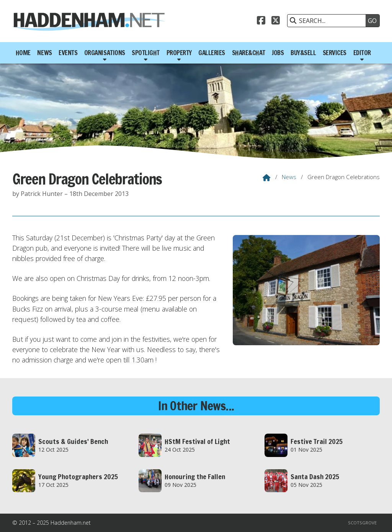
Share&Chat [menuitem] (249, 53)
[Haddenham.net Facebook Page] (261, 20)
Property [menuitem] (179, 53)
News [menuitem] (44, 53)
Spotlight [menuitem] (146, 53)
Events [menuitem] (68, 53)
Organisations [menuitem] (105, 53)
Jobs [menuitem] (278, 53)
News (289, 177)
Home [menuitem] (23, 53)
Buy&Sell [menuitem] (303, 53)
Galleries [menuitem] (212, 53)
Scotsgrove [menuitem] (362, 523)
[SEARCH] (328, 21)
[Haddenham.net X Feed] (276, 20)
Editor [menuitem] (362, 53)
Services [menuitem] (335, 53)
